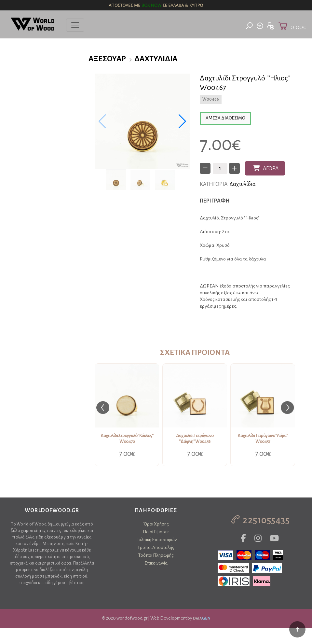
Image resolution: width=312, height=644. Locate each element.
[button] (182, 121)
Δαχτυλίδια (156, 59)
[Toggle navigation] (75, 25)
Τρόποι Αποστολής (156, 547)
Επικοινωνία (156, 563)
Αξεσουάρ (107, 59)
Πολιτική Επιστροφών (156, 540)
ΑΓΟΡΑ (266, 168)
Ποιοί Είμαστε (156, 532)
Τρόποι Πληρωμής (156, 555)
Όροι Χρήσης (156, 524)
